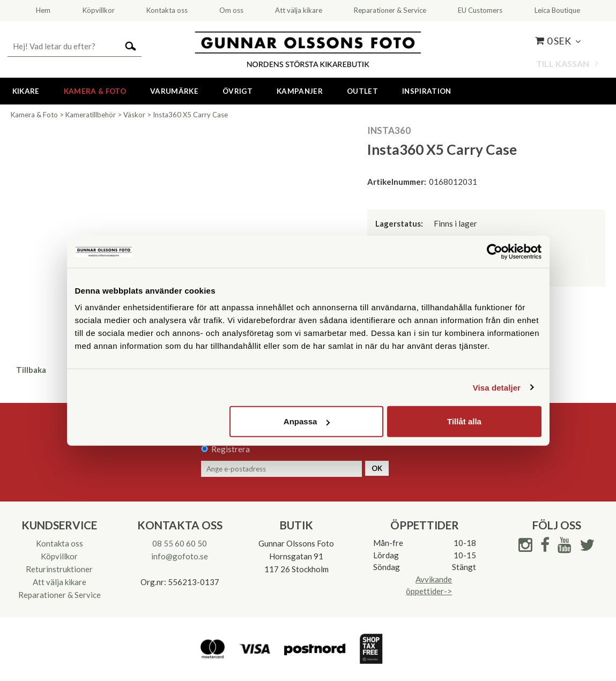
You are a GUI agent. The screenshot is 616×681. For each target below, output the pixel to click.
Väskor (134, 115)
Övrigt (238, 91)
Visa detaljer (497, 387)
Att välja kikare (60, 582)
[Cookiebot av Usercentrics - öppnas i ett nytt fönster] (495, 251)
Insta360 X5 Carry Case (190, 115)
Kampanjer (300, 91)
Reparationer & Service (60, 595)
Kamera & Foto (95, 91)
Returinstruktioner (59, 569)
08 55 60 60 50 (180, 543)
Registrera (231, 449)
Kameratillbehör (91, 115)
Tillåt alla (464, 421)
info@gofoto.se (180, 556)
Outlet (362, 91)
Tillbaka (31, 370)
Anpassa (307, 421)
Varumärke (174, 91)
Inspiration (427, 91)
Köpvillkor (59, 556)
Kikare (26, 91)
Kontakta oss (60, 543)
